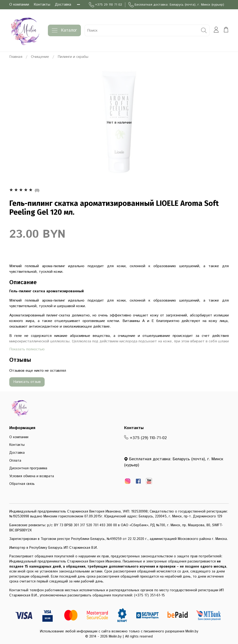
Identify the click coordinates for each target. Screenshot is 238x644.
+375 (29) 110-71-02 (145, 438)
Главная (16, 57)
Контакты (42, 5)
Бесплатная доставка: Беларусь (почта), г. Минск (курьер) (176, 5)
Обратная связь (22, 484)
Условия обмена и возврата (32, 476)
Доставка (63, 5)
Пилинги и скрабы (73, 57)
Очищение (40, 57)
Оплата (15, 461)
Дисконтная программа (28, 468)
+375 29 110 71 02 (105, 5)
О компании (19, 5)
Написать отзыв (27, 382)
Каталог (64, 30)
